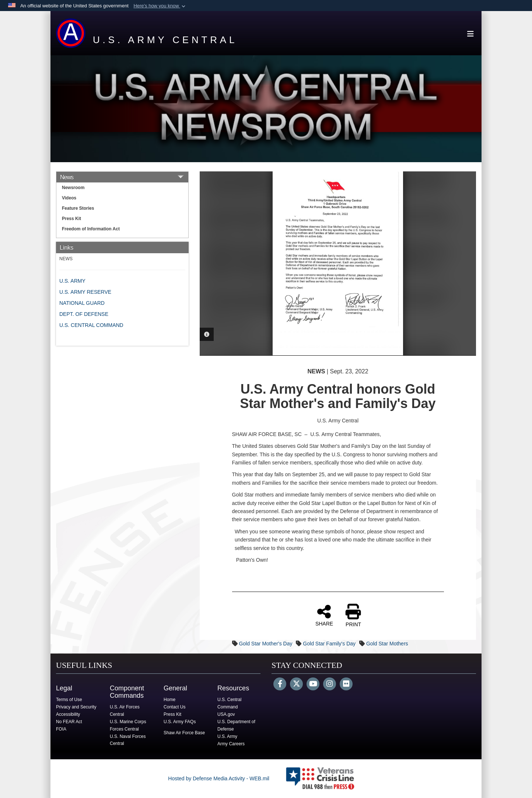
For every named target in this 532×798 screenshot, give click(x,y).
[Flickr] (346, 684)
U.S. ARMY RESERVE (85, 292)
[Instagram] (330, 684)
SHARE (324, 615)
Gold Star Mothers (387, 644)
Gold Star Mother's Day (265, 644)
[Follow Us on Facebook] (280, 684)
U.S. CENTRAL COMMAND (91, 325)
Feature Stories (78, 208)
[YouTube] (313, 684)
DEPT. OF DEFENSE (84, 314)
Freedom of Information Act (91, 229)
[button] (160, 6)
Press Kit (71, 219)
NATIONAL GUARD (82, 303)
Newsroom (73, 188)
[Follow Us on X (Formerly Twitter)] (296, 684)
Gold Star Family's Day (329, 644)
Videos (69, 198)
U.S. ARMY (72, 281)
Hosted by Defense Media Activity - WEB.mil (219, 778)
